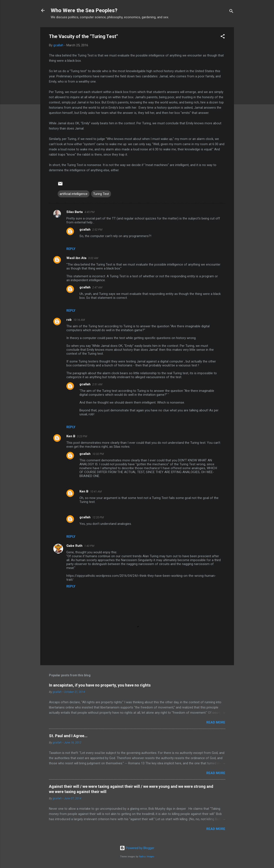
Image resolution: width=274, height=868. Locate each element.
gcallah (85, 229)
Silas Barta (75, 212)
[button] (223, 37)
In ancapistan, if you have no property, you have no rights (100, 685)
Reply (71, 249)
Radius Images (147, 857)
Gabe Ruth (74, 546)
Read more (216, 722)
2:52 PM (97, 230)
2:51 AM (97, 384)
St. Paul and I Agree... (68, 736)
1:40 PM (89, 546)
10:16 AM (79, 320)
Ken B (71, 436)
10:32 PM (98, 454)
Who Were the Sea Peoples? (84, 10)
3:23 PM (82, 436)
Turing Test (101, 194)
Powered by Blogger (137, 848)
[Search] (231, 12)
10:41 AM (96, 491)
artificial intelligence (74, 194)
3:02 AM (93, 258)
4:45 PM (89, 212)
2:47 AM (97, 287)
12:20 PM (98, 517)
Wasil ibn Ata (76, 258)
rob (69, 320)
